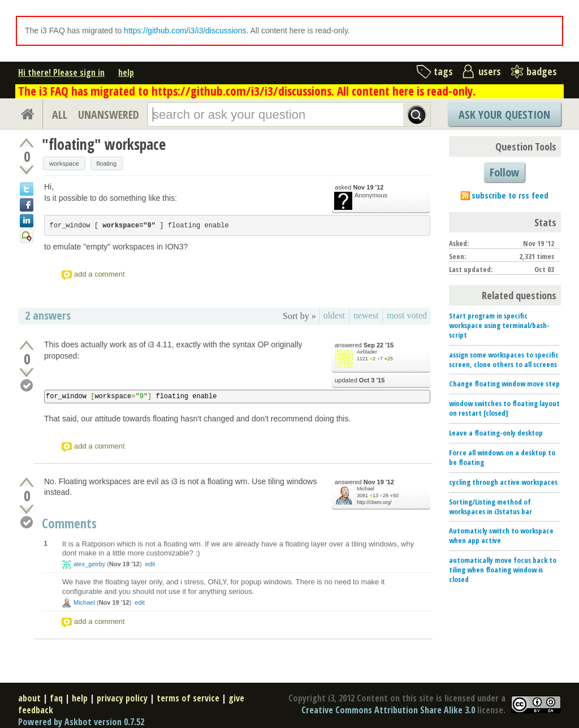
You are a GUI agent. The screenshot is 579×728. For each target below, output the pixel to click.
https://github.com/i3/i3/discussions (185, 31)
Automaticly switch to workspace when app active (501, 535)
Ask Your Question (504, 115)
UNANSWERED (109, 115)
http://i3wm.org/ (374, 502)
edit (150, 564)
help (126, 72)
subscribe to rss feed (510, 195)
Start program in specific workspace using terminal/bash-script (499, 325)
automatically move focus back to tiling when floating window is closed (503, 570)
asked (359, 188)
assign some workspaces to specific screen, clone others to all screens (504, 359)
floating (107, 163)
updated (360, 380)
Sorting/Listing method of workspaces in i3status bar (491, 507)
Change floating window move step (504, 384)
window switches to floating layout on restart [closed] (504, 408)
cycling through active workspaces (503, 482)
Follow (504, 172)
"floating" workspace (104, 144)
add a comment (100, 274)
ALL (60, 115)
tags (443, 71)
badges (542, 71)
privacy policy (122, 698)
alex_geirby (89, 564)
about (29, 698)
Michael (366, 489)
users (490, 71)
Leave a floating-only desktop (496, 433)
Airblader (367, 352)
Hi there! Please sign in (61, 72)
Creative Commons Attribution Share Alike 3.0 (388, 710)
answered (364, 345)
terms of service (188, 698)
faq (56, 698)
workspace (64, 163)
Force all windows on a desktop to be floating (502, 457)
